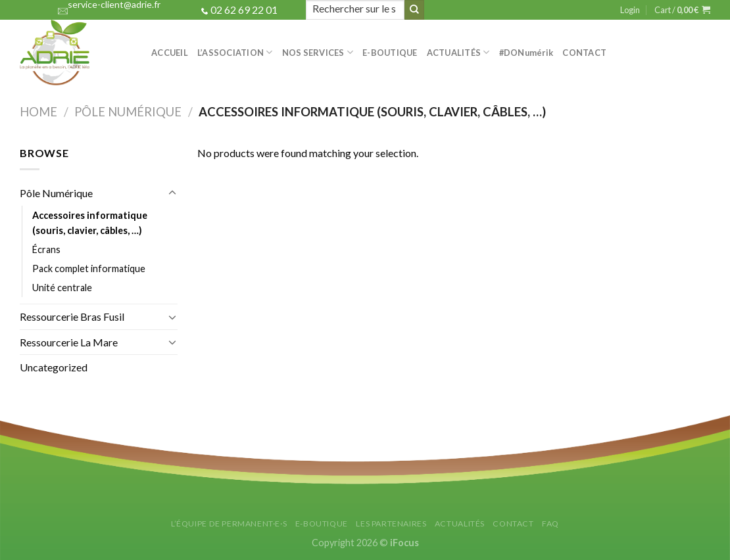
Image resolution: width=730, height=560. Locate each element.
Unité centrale (62, 288)
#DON (526, 53)
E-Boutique (322, 524)
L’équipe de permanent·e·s (229, 524)
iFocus (404, 543)
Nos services (318, 52)
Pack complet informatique (89, 268)
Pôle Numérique (128, 112)
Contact (584, 53)
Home (38, 112)
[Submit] (414, 10)
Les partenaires (391, 524)
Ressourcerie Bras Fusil (72, 316)
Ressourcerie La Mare (69, 342)
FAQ (550, 524)
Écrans (46, 249)
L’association (235, 52)
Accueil (170, 53)
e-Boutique (390, 53)
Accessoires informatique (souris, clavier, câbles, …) (90, 223)
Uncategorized (54, 367)
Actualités (458, 52)
